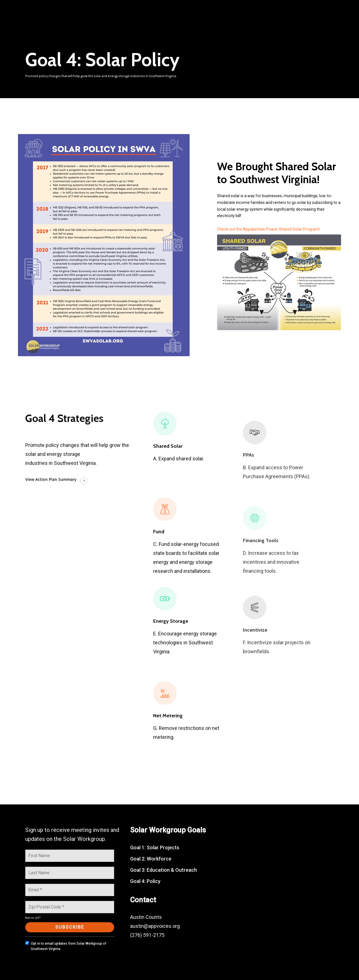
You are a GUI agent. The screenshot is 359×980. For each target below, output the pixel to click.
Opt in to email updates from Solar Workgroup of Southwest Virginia (66, 946)
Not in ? (33, 918)
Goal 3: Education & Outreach (164, 870)
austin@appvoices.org (155, 926)
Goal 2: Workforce (151, 859)
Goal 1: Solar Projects (155, 847)
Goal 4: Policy (145, 881)
